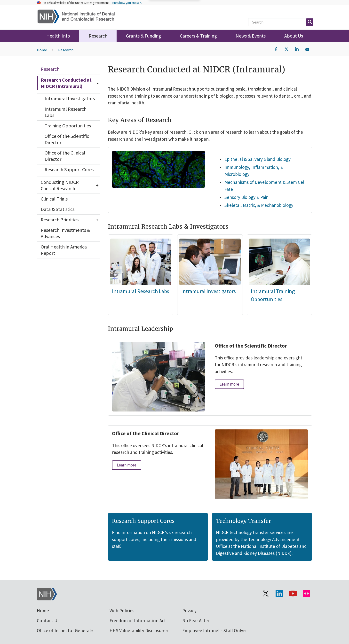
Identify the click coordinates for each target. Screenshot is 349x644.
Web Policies (122, 611)
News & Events (251, 36)
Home (42, 50)
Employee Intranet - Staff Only (214, 630)
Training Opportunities (68, 126)
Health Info (58, 36)
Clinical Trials (54, 199)
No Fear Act (196, 621)
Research (98, 36)
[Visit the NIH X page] (266, 594)
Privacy (189, 611)
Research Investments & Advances (65, 233)
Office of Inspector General (65, 630)
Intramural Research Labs (66, 112)
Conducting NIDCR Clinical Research (60, 185)
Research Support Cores (69, 169)
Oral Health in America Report (64, 250)
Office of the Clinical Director (65, 156)
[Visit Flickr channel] (306, 594)
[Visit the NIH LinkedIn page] (279, 594)
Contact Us (48, 621)
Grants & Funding (144, 36)
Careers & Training (198, 36)
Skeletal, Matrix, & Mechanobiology (259, 205)
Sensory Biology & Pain (247, 197)
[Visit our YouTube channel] (293, 594)
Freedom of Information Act (138, 621)
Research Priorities (60, 220)
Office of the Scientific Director (67, 139)
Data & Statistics (58, 209)
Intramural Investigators (70, 98)
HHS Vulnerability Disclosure (139, 630)
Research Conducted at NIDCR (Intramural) (66, 83)
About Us (294, 36)
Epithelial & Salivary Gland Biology (258, 159)
